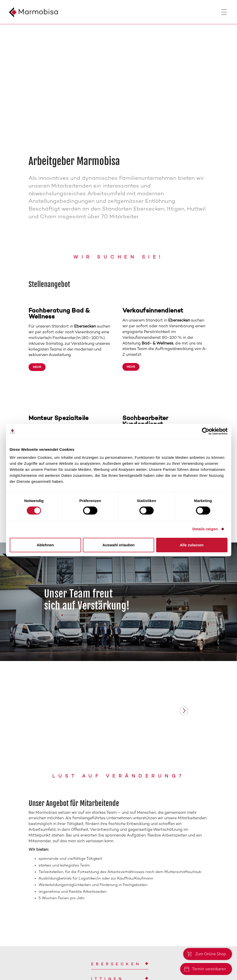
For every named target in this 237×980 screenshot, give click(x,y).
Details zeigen (205, 529)
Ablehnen (45, 545)
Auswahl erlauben (118, 545)
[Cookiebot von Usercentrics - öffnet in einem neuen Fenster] (206, 431)
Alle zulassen (192, 545)
